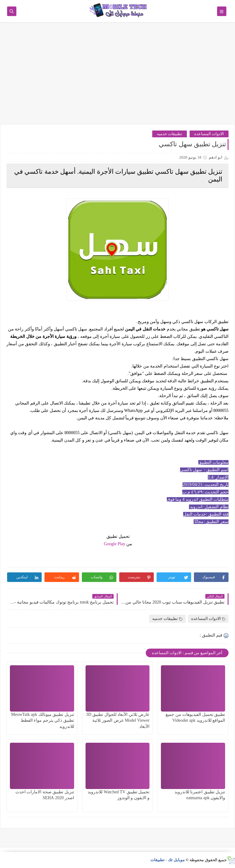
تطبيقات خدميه (170, 134)
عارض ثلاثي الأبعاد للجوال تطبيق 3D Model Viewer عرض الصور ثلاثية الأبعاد (118, 720)
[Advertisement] (117, 76)
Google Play (115, 544)
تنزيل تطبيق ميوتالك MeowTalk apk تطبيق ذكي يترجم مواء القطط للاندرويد (43, 720)
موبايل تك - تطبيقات (168, 860)
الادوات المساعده (209, 134)
